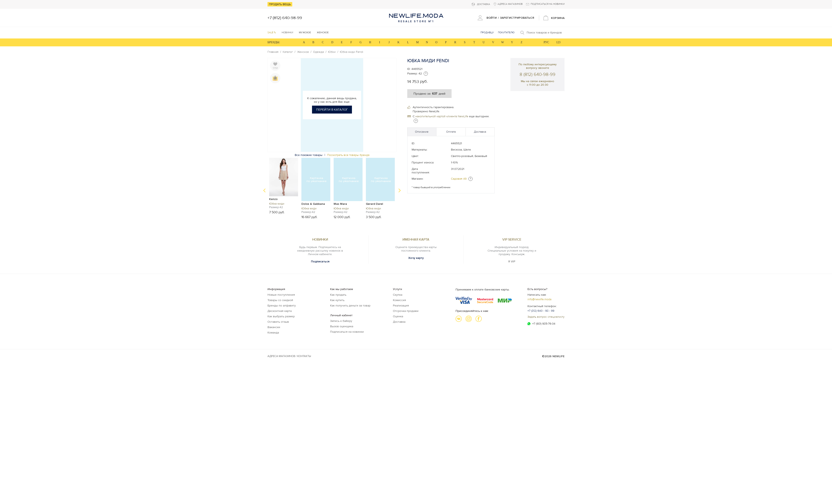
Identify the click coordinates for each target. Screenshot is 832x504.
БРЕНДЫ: (274, 42)
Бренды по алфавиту (282, 306)
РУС (546, 42)
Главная (273, 52)
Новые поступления (281, 295)
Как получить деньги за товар (350, 306)
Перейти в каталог (332, 110)
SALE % (272, 33)
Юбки (332, 52)
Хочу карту (416, 258)
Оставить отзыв (278, 322)
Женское (303, 52)
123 (558, 42)
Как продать (338, 295)
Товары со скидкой (280, 300)
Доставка (480, 132)
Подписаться (320, 261)
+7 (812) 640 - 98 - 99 (541, 311)
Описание (422, 132)
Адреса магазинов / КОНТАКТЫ (289, 356)
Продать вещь (280, 4)
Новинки (287, 33)
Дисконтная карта (280, 311)
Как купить (337, 300)
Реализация (401, 306)
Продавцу (487, 33)
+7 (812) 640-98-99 (285, 18)
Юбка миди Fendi (352, 52)
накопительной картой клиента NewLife (442, 116)
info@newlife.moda (539, 299)
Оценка (398, 316)
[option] (284, 186)
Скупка (398, 295)
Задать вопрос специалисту (546, 317)
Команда (273, 333)
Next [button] (400, 190)
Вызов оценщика (342, 326)
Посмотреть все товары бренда (348, 155)
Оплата (451, 132)
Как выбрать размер (281, 316)
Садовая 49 (459, 179)
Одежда (318, 52)
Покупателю (506, 33)
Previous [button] (264, 190)
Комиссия (399, 300)
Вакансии (274, 327)
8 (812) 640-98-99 (537, 75)
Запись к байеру (341, 321)
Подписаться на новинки (347, 332)
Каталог (288, 52)
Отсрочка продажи (406, 311)
